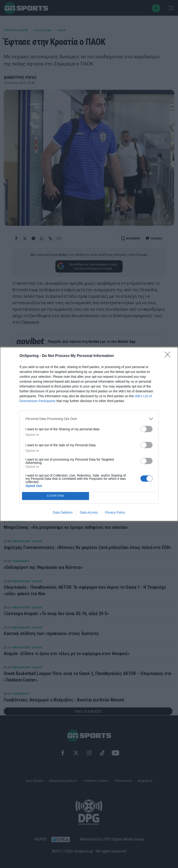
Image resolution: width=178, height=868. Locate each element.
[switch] (146, 429)
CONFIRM (56, 496)
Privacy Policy (115, 512)
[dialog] (89, 434)
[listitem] (89, 419)
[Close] (169, 356)
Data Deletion (63, 512)
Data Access (89, 512)
